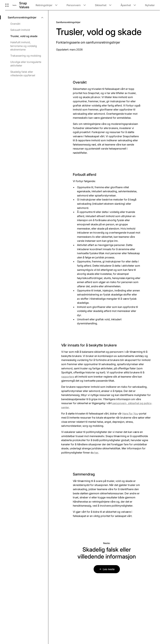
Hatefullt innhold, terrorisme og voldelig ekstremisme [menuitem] (24, 46)
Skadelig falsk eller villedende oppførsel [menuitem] (23, 74)
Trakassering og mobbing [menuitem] (26, 56)
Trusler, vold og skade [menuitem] (24, 36)
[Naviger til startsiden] (15, 5)
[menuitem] (25, 17)
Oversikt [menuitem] (15, 24)
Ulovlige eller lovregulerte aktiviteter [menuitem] (26, 64)
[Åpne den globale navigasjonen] (7, 5)
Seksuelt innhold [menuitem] (20, 30)
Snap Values (24, 5)
